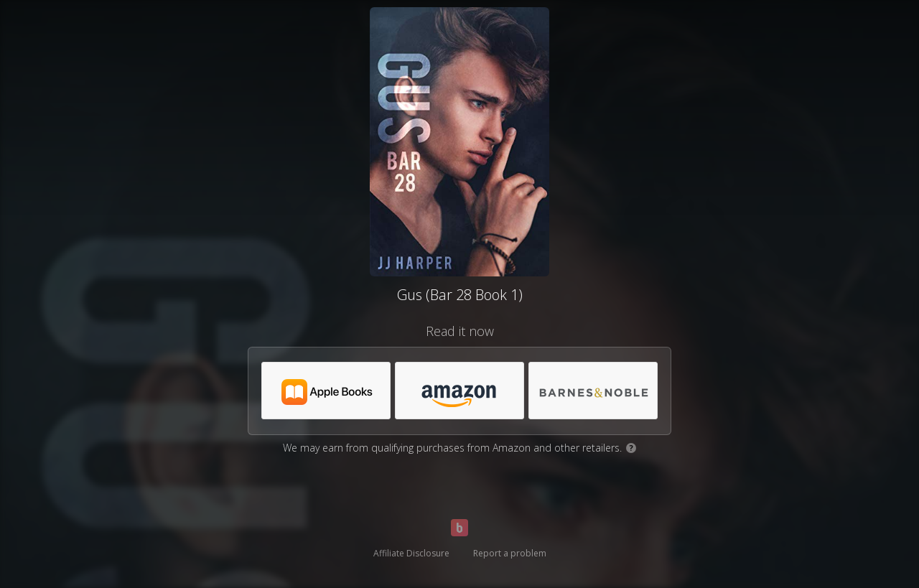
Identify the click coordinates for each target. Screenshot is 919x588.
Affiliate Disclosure (411, 553)
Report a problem (510, 553)
